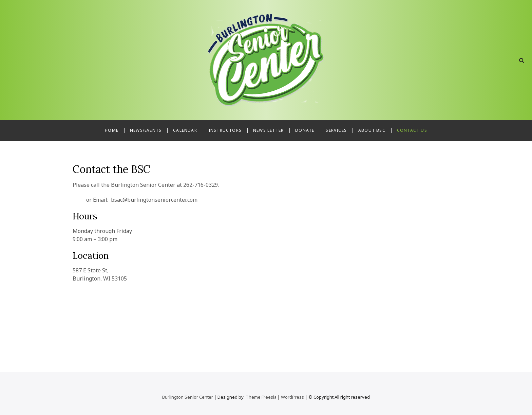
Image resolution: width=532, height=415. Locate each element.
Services (336, 130)
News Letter (268, 130)
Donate (305, 130)
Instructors (225, 130)
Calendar (185, 130)
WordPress (292, 397)
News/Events (146, 130)
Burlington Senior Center (188, 397)
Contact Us (412, 130)
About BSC (372, 130)
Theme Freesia (261, 397)
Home (112, 130)
